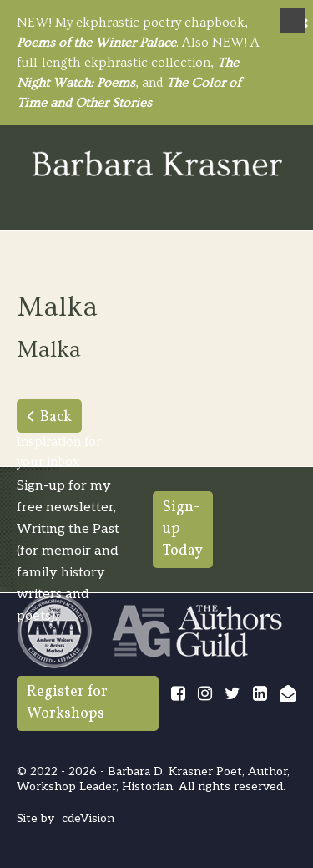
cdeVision (88, 818)
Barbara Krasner (157, 165)
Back (56, 417)
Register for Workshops (67, 703)
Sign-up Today (183, 529)
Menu (292, 21)
